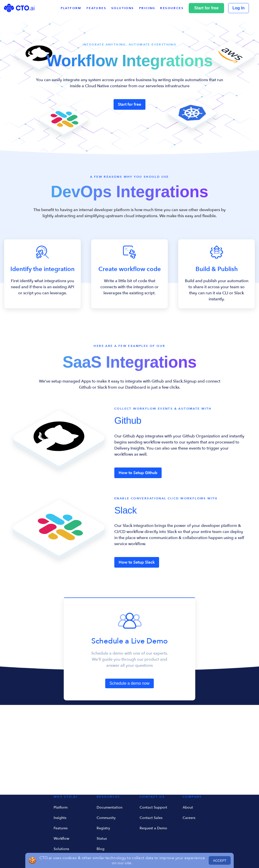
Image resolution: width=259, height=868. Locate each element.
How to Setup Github (138, 473)
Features (61, 828)
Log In (239, 8)
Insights (60, 818)
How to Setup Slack (137, 562)
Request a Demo (153, 828)
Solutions (61, 849)
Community (106, 818)
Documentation (110, 807)
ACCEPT (220, 861)
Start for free (206, 8)
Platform (61, 807)
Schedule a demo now (129, 683)
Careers (189, 818)
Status (102, 839)
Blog (101, 849)
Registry (103, 828)
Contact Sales (151, 818)
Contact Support (153, 807)
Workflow (61, 839)
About (188, 807)
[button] (174, 8)
